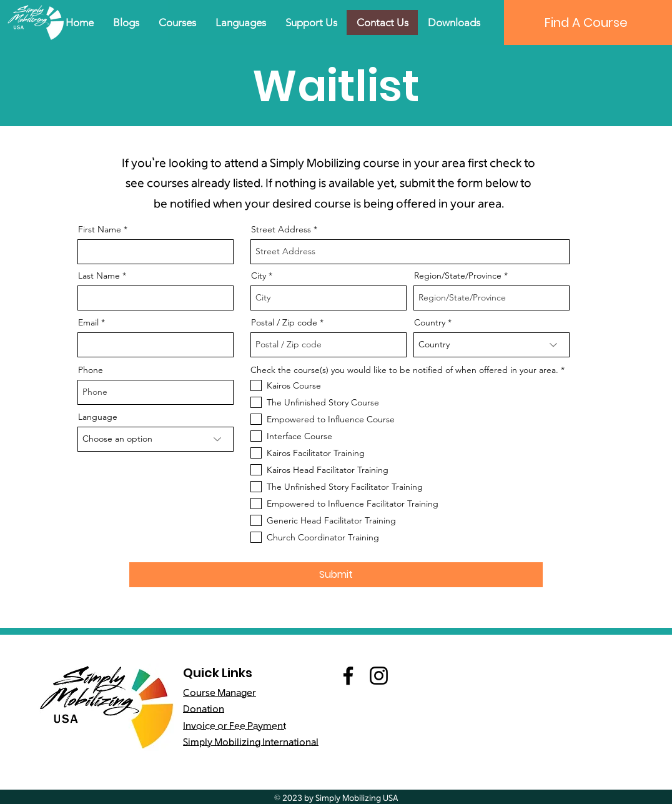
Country (430, 322)
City (259, 275)
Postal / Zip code (284, 322)
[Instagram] (379, 676)
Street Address (281, 229)
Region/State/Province (458, 275)
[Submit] (336, 575)
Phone (91, 370)
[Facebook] (348, 676)
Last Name (99, 275)
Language (98, 417)
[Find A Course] (586, 22)
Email (88, 322)
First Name (100, 229)
